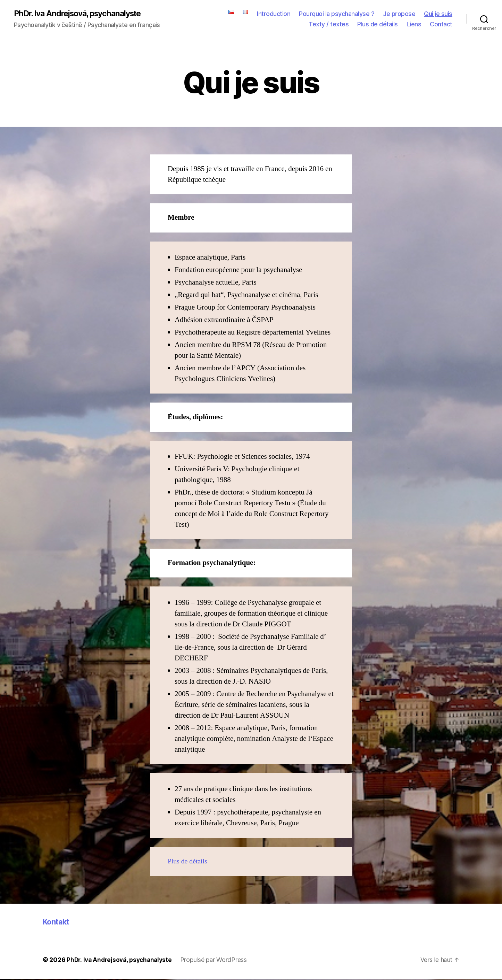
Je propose (399, 14)
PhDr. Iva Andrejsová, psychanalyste (82, 14)
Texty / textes (329, 24)
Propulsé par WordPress (218, 960)
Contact (441, 24)
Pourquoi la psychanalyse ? (337, 14)
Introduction (274, 14)
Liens (414, 24)
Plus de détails (378, 24)
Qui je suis (438, 14)
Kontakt (58, 922)
